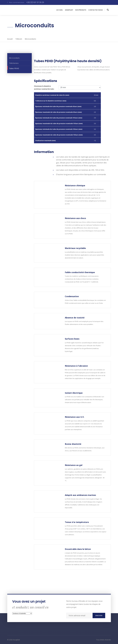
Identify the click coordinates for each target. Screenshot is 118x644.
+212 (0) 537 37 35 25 (35, 2)
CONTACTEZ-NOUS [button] (95, 10)
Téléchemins (14, 63)
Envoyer (99, 616)
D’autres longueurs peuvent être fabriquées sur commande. (81, 174)
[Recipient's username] (79, 616)
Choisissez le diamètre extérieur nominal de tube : (44, 87)
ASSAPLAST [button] (69, 10)
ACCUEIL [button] (60, 10)
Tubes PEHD (14, 68)
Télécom (19, 39)
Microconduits (30, 39)
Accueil (10, 39)
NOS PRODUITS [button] (81, 10)
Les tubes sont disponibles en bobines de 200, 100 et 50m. (80, 170)
